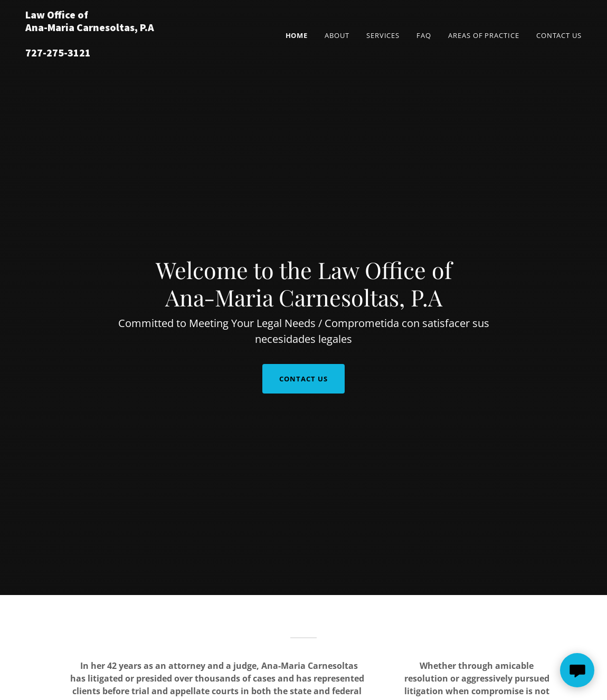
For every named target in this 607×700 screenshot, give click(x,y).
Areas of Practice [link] (484, 35)
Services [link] (383, 35)
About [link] (337, 35)
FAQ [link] (424, 35)
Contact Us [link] (559, 35)
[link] (123, 54)
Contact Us (303, 379)
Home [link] (297, 35)
